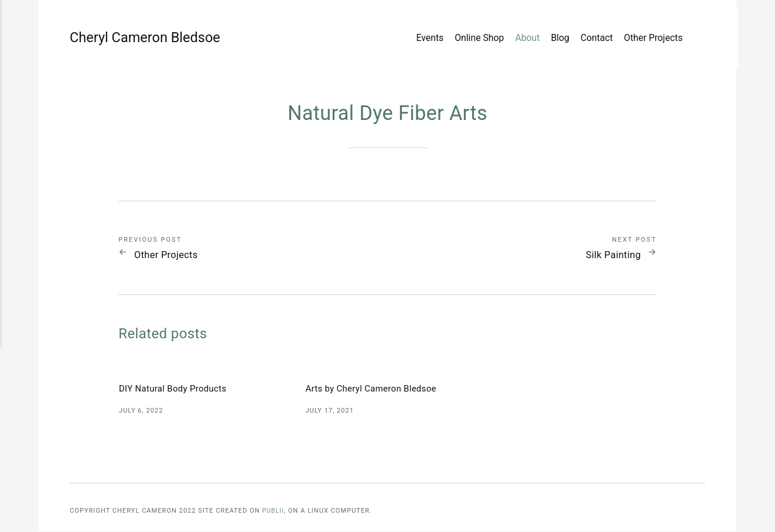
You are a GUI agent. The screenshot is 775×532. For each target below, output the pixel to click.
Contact (593, 39)
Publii (273, 511)
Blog (557, 39)
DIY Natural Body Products (176, 389)
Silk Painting (608, 255)
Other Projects (650, 39)
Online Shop (476, 39)
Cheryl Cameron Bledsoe (105, 39)
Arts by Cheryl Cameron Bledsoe (375, 389)
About (524, 39)
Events (426, 39)
